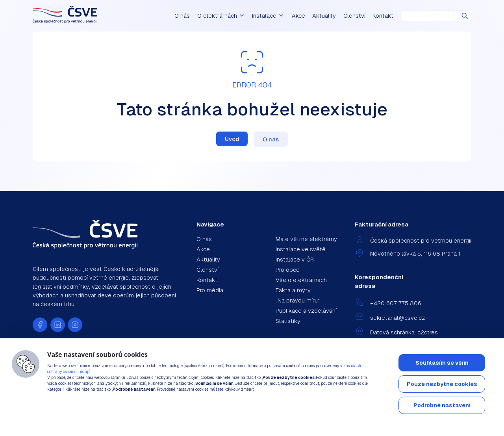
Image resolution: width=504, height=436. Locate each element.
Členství (354, 16)
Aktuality (324, 16)
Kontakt (383, 16)
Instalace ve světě (301, 249)
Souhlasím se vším (442, 363)
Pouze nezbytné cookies (442, 384)
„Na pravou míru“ (298, 300)
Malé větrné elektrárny (306, 239)
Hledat (465, 16)
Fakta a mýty (293, 290)
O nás (182, 16)
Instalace (268, 16)
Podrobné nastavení (442, 405)
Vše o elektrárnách (301, 280)
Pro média (210, 290)
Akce (298, 16)
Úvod (232, 139)
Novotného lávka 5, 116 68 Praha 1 (415, 253)
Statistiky (288, 321)
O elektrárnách (221, 16)
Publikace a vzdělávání (306, 311)
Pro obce (288, 270)
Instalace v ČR (295, 259)
